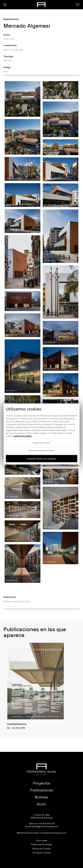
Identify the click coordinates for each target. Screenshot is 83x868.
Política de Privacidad (42, 844)
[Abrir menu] (78, 5)
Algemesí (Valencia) (13, 50)
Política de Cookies (41, 849)
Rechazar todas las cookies (41, 450)
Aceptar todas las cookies (41, 459)
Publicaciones (42, 790)
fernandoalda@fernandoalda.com (42, 826)
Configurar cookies (42, 853)
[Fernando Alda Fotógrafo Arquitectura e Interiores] (41, 769)
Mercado (8, 61)
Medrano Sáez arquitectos (17, 601)
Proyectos (42, 783)
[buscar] (5, 5)
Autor (42, 804)
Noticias (42, 797)
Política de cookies (23, 436)
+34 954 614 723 (46, 824)
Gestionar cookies (41, 443)
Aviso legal (41, 840)
